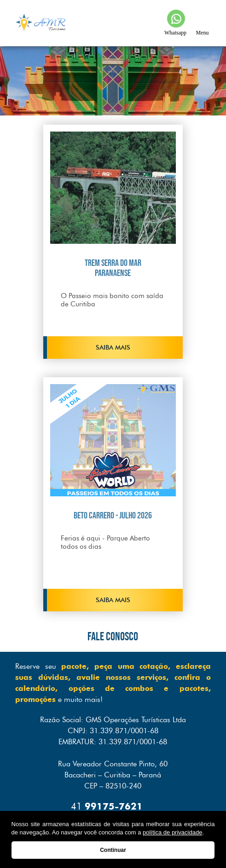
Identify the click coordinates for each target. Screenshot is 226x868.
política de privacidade (172, 832)
